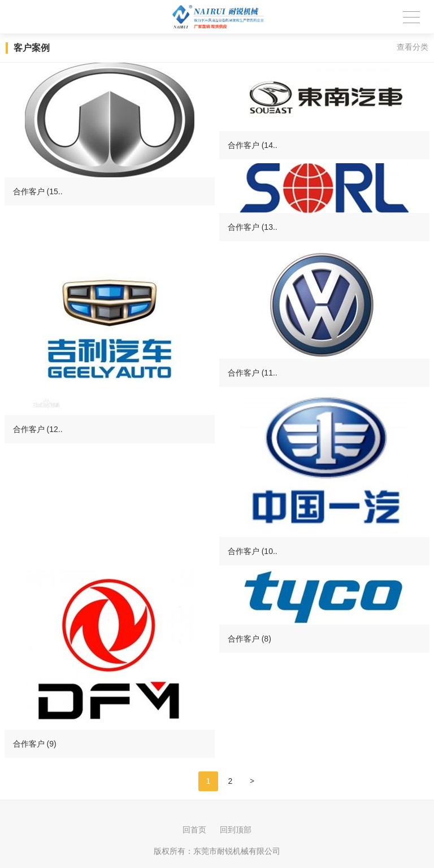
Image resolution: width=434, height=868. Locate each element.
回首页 (194, 830)
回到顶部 (236, 830)
